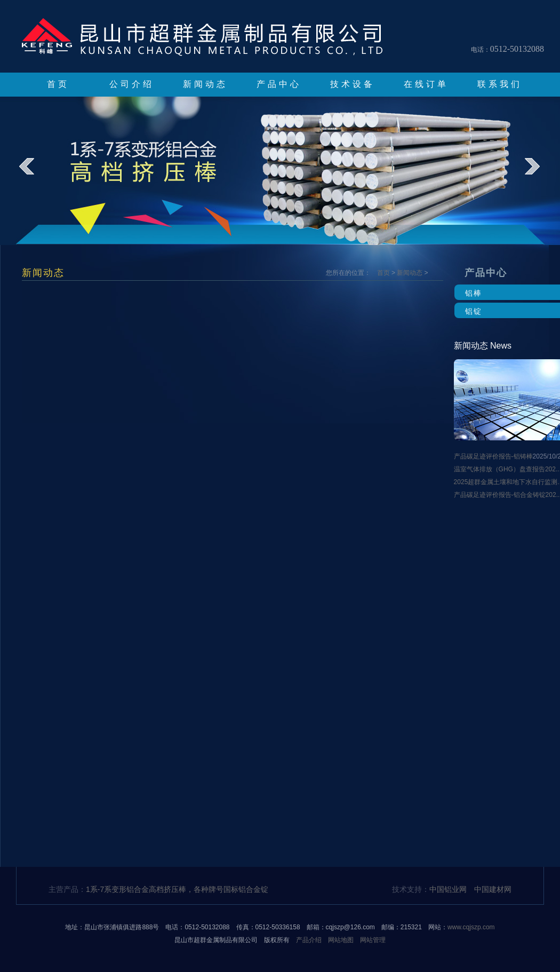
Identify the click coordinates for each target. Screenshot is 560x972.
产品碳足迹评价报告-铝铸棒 (493, 456)
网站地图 (341, 940)
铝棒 (474, 293)
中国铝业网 (448, 889)
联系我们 (500, 84)
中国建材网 (493, 889)
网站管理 (373, 940)
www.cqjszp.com (471, 927)
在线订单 (426, 84)
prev (34, 174)
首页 (58, 84)
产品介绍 (309, 940)
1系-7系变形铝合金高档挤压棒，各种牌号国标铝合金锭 (177, 889)
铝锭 (474, 311)
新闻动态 (205, 84)
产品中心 (279, 84)
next (539, 174)
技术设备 (353, 84)
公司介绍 (132, 84)
